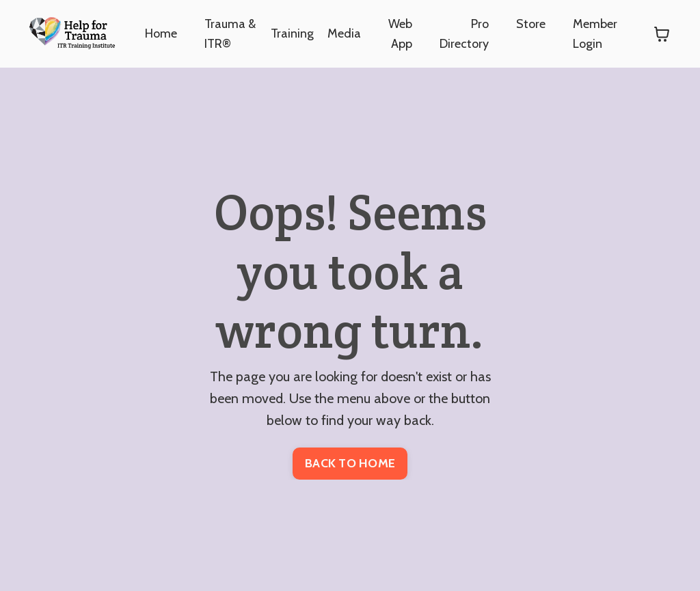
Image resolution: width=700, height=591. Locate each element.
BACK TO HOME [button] (350, 463)
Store (531, 24)
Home (161, 33)
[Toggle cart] (662, 34)
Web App (400, 34)
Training (292, 33)
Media (344, 33)
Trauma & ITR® (230, 34)
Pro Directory (464, 34)
